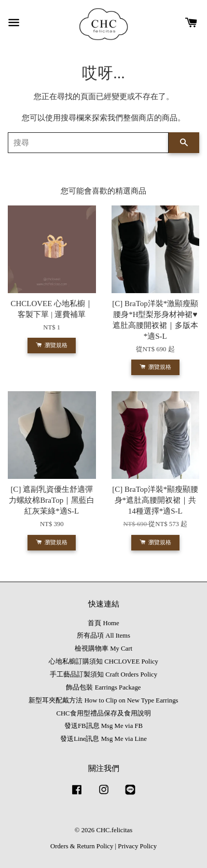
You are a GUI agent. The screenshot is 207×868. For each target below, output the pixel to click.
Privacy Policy (137, 846)
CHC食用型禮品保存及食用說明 (103, 713)
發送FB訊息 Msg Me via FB (103, 726)
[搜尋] (88, 143)
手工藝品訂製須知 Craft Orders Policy (103, 674)
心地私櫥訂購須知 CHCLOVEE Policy (103, 662)
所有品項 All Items (103, 636)
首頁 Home (103, 623)
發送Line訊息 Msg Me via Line (103, 739)
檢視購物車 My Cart (103, 649)
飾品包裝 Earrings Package (103, 687)
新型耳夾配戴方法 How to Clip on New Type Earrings (103, 700)
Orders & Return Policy (82, 846)
